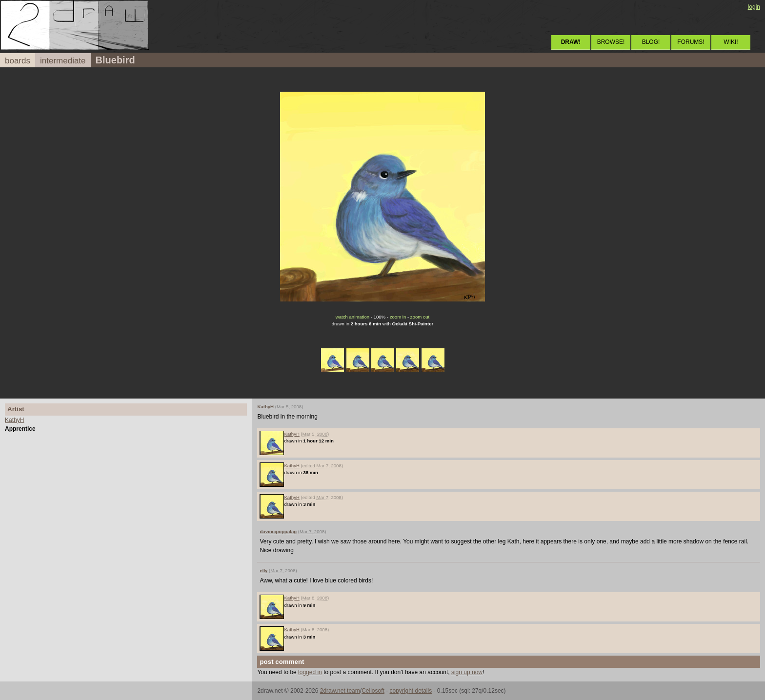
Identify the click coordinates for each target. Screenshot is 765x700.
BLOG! (651, 42)
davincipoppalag (278, 531)
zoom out (420, 317)
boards (18, 61)
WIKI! (731, 42)
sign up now (467, 672)
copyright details (411, 691)
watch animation (352, 317)
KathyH (14, 420)
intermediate (63, 61)
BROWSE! (611, 42)
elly (263, 570)
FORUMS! (691, 42)
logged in (310, 672)
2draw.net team (340, 691)
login (754, 7)
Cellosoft (373, 691)
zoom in (398, 317)
